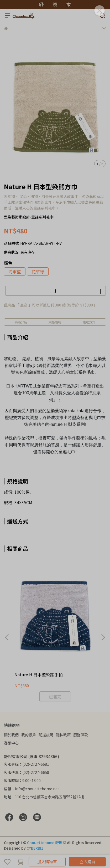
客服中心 (11, 743)
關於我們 (11, 735)
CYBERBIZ (35, 848)
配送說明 (46, 735)
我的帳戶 (29, 735)
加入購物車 (47, 862)
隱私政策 (63, 735)
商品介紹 (21, 322)
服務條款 (81, 735)
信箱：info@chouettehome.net (32, 789)
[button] (103, 637)
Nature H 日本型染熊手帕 (39, 675)
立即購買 (87, 862)
